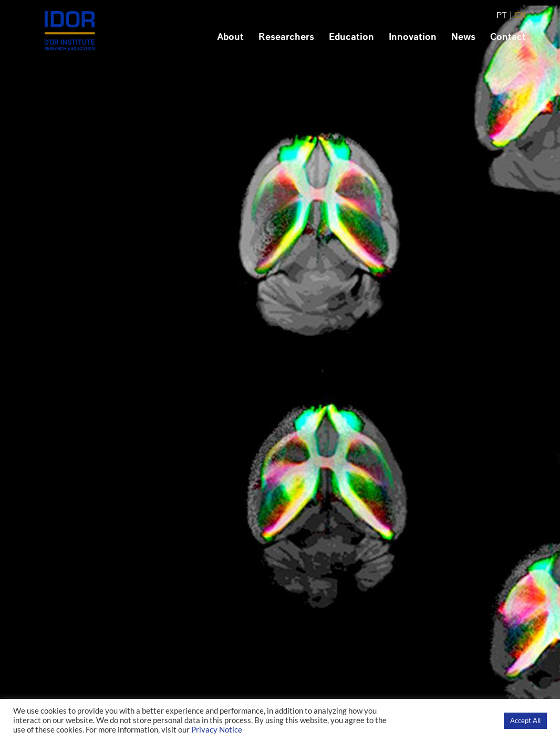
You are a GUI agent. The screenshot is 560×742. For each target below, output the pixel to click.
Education (351, 37)
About (230, 37)
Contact (508, 37)
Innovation (413, 37)
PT (502, 15)
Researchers (286, 37)
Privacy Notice (217, 730)
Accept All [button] (525, 720)
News (463, 37)
